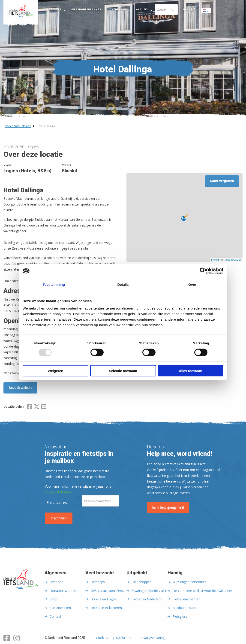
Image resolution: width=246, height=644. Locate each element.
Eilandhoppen (142, 582)
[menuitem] (21, 11)
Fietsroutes (52, 10)
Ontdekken (118, 10)
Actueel (142, 10)
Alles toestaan (191, 371)
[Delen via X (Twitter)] (37, 407)
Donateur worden (63, 591)
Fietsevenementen (186, 599)
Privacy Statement (58, 492)
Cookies (102, 638)
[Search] (166, 9)
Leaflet (215, 260)
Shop (186, 10)
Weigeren (55, 371)
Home (21, 11)
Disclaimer (124, 638)
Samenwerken (60, 608)
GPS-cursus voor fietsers (109, 591)
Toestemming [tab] (54, 285)
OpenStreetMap (232, 260)
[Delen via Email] (44, 407)
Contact (55, 616)
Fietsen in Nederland (147, 599)
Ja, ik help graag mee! (168, 507)
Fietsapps (98, 582)
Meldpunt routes (185, 608)
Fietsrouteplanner (86, 10)
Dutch (206, 11)
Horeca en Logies (104, 599)
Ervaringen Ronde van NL (150, 591)
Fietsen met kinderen (106, 608)
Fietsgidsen (181, 616)
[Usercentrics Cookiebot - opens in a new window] (203, 271)
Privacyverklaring (152, 638)
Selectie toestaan (123, 371)
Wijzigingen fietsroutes (190, 582)
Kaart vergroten (222, 181)
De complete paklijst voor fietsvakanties (203, 591)
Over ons (56, 582)
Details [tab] (123, 285)
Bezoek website (20, 388)
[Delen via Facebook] (29, 407)
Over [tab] (192, 285)
